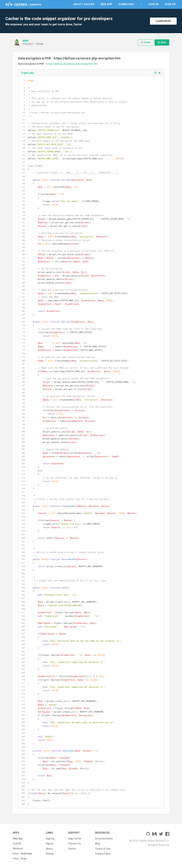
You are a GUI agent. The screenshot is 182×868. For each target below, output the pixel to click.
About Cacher (84, 4)
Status (72, 848)
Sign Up (170, 4)
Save (162, 42)
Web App (106, 4)
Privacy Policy (103, 853)
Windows (18, 848)
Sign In (153, 4)
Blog (97, 844)
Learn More (163, 21)
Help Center (75, 839)
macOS (17, 844)
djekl (26, 41)
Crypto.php (27, 73)
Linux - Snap (20, 858)
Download (126, 4)
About (49, 848)
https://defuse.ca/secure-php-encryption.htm (72, 64)
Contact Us (74, 844)
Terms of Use (103, 848)
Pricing (50, 853)
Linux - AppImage (22, 853)
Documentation (104, 839)
